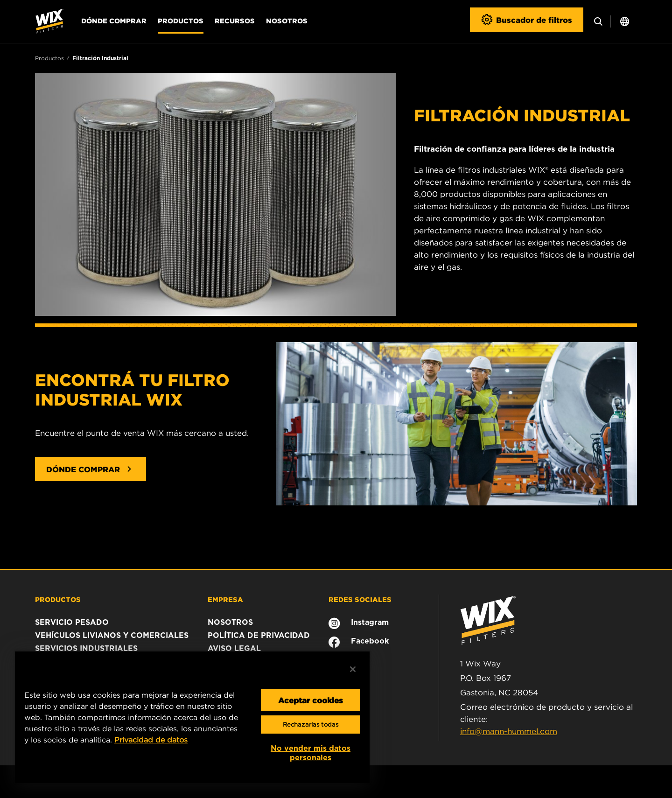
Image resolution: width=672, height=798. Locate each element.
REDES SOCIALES (360, 599)
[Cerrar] (353, 669)
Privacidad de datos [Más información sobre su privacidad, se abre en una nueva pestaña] (151, 740)
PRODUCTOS (58, 599)
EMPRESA (225, 599)
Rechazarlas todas (311, 724)
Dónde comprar (114, 21)
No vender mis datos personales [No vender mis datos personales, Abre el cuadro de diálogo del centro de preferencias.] (311, 753)
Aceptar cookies (311, 700)
